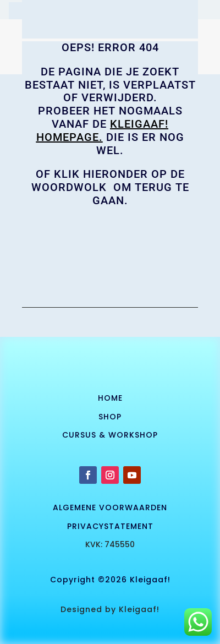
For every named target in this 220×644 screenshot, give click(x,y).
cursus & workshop (110, 435)
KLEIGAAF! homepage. (103, 130)
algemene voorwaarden (110, 507)
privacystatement (110, 526)
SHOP (110, 417)
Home (110, 398)
